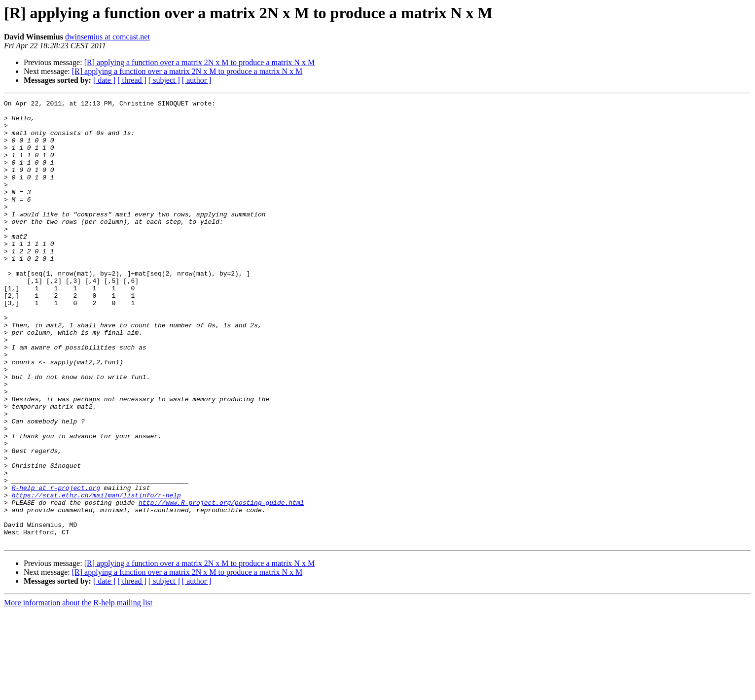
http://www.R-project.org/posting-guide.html (221, 584)
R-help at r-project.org (56, 566)
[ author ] (197, 80)
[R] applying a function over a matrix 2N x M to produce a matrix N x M (199, 62)
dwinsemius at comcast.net (108, 37)
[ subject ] (164, 80)
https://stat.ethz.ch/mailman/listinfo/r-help (96, 575)
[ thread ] (132, 80)
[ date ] (104, 80)
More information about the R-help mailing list (78, 691)
